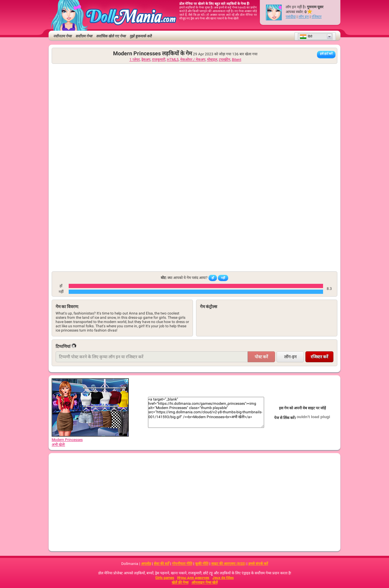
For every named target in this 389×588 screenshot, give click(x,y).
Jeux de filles (223, 578)
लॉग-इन (290, 357)
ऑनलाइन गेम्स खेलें (205, 583)
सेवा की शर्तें (162, 564)
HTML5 (173, 60)
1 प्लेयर (135, 60)
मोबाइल (212, 60)
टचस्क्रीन (225, 60)
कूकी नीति (202, 564)
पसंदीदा (291, 17)
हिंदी (306, 36)
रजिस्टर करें (319, 357)
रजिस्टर (317, 17)
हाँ (213, 278)
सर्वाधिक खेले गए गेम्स (111, 36)
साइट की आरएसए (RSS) (228, 564)
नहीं (223, 278)
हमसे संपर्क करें (258, 564)
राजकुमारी (159, 60)
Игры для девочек (193, 578)
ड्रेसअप (146, 60)
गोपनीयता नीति (182, 564)
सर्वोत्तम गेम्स (84, 36)
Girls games (165, 578)
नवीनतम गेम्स (62, 36)
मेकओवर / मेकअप (193, 60)
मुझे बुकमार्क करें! (141, 36)
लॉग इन (304, 17)
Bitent (237, 60)
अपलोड (146, 564)
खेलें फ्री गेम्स (180, 583)
